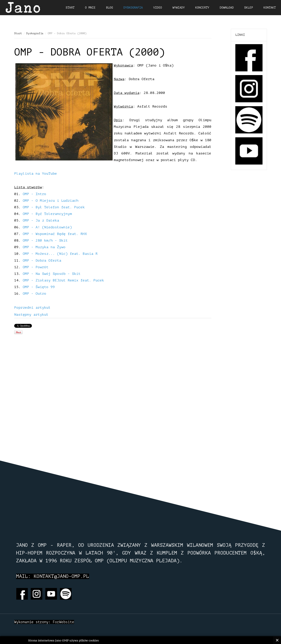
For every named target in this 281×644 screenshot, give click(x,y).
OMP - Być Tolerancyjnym (47, 214)
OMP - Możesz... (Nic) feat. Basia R (60, 254)
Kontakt (270, 8)
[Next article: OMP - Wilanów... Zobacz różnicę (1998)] (31, 315)
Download (227, 8)
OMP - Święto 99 (39, 287)
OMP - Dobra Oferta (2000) (90, 52)
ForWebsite (63, 622)
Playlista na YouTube (36, 173)
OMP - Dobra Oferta (42, 260)
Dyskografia (35, 33)
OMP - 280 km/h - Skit (45, 240)
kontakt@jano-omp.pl (61, 576)
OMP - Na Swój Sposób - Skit (52, 274)
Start (18, 33)
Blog (109, 8)
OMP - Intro (35, 194)
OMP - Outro (35, 294)
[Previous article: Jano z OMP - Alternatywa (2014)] (32, 308)
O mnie (90, 8)
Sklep (249, 8)
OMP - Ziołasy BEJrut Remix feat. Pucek (63, 280)
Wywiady (179, 8)
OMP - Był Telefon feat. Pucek (54, 207)
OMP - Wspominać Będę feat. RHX (55, 234)
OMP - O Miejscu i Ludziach (51, 201)
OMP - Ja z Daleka (41, 220)
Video (158, 8)
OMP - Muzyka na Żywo (44, 247)
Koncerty (202, 8)
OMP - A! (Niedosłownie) (47, 227)
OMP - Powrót (36, 267)
